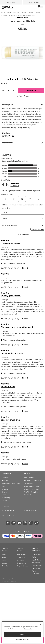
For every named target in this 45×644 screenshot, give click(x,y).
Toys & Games (37, 560)
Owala (4, 560)
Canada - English (10, 511)
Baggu (4, 557)
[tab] (22, 105)
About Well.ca (29, 478)
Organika (5, 566)
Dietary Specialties (35, 572)
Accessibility (6, 498)
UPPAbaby (20, 560)
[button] (3, 91)
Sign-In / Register (34, 2)
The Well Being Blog (31, 492)
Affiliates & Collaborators (33, 480)
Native (4, 555)
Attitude (4, 563)
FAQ (3, 486)
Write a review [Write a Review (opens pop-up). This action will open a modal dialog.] (32, 79)
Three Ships (21, 557)
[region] (22, 632)
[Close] (40, 625)
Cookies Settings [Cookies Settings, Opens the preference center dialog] (22, 639)
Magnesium (36, 568)
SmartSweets (21, 563)
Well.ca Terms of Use (31, 489)
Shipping (5, 489)
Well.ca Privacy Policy (32, 486)
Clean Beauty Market (36, 556)
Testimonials (28, 483)
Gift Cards (5, 480)
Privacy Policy (28, 629)
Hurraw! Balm (23, 18)
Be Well (28, 495)
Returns (4, 492)
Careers (4, 501)
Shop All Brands (22, 566)
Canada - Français (31, 511)
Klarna (4, 495)
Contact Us (5, 478)
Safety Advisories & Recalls (11, 483)
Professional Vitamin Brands (37, 564)
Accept (23, 635)
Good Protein (21, 555)
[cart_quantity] (8, 91)
